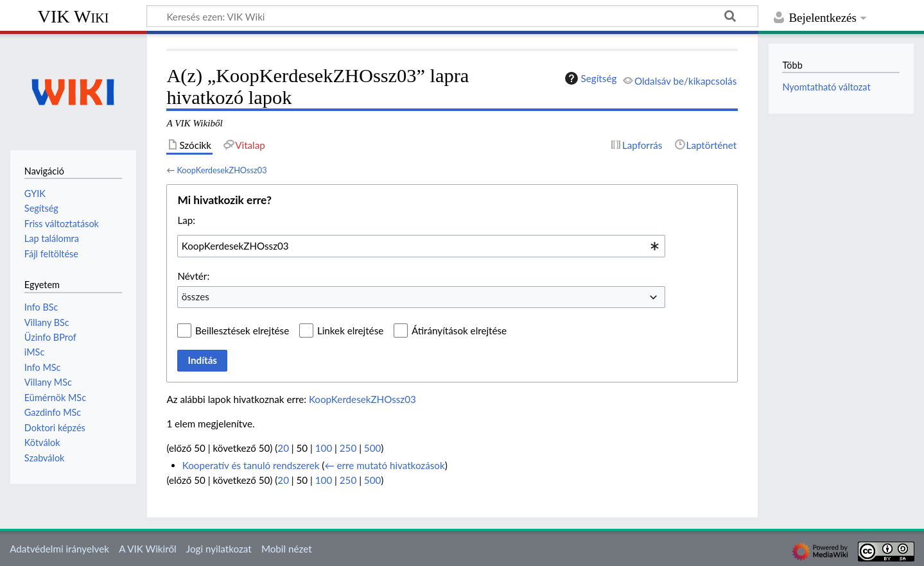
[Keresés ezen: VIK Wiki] (452, 16)
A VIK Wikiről (147, 549)
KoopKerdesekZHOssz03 (222, 170)
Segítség (589, 78)
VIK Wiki (74, 16)
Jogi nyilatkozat (219, 549)
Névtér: (193, 276)
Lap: (186, 220)
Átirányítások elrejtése (459, 330)
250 (348, 448)
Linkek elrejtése (350, 330)
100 (324, 448)
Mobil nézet (287, 549)
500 (372, 448)
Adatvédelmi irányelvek (59, 549)
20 (283, 448)
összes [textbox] (196, 296)
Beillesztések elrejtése (242, 330)
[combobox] (421, 246)
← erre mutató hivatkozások (384, 465)
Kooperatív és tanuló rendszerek (251, 465)
